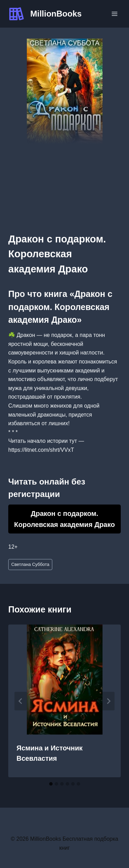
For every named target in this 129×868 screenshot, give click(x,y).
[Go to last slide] (21, 701)
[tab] (51, 784)
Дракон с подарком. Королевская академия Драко (64, 519)
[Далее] (108, 701)
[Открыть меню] (114, 14)
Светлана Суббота (30, 564)
